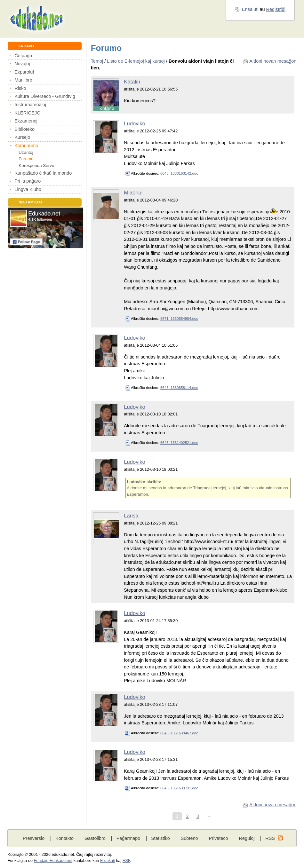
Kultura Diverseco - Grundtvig (45, 96)
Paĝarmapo (128, 838)
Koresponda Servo (36, 166)
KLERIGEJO (27, 113)
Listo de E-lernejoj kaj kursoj (136, 61)
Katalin (132, 82)
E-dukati (108, 861)
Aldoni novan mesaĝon (273, 61)
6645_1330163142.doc (179, 173)
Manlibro (23, 80)
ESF (126, 861)
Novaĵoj (22, 64)
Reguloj (247, 838)
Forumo (26, 159)
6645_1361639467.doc (179, 733)
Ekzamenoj (26, 121)
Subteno (189, 838)
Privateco (218, 838)
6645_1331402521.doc (179, 443)
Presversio (34, 838)
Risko (20, 88)
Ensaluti (250, 9)
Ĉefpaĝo (23, 56)
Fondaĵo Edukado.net (53, 861)
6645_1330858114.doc (179, 388)
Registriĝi (276, 9)
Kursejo (22, 137)
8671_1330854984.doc (179, 319)
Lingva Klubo (28, 189)
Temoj (97, 61)
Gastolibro (95, 838)
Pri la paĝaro (28, 181)
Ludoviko (134, 124)
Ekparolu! (24, 72)
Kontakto (64, 838)
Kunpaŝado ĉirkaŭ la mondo (43, 173)
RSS (270, 838)
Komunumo (26, 146)
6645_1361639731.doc (179, 788)
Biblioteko (24, 129)
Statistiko (160, 838)
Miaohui (133, 193)
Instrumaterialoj (30, 105)
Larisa (131, 516)
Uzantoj (26, 152)
